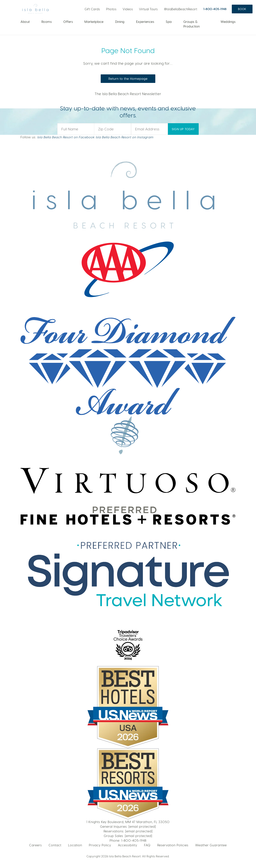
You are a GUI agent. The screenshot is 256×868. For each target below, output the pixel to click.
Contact (55, 845)
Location (75, 845)
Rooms (47, 22)
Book (242, 9)
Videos (128, 9)
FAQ (147, 845)
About (25, 22)
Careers (36, 845)
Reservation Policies (173, 845)
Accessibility (128, 845)
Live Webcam (78, 8)
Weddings (228, 22)
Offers (68, 22)
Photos (111, 9)
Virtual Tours (148, 9)
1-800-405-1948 (215, 9)
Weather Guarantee (211, 845)
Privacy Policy (100, 845)
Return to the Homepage (128, 79)
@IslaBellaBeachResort (181, 9)
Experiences (145, 22)
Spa (169, 22)
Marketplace (94, 22)
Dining (120, 22)
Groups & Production (192, 24)
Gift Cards (92, 9)
